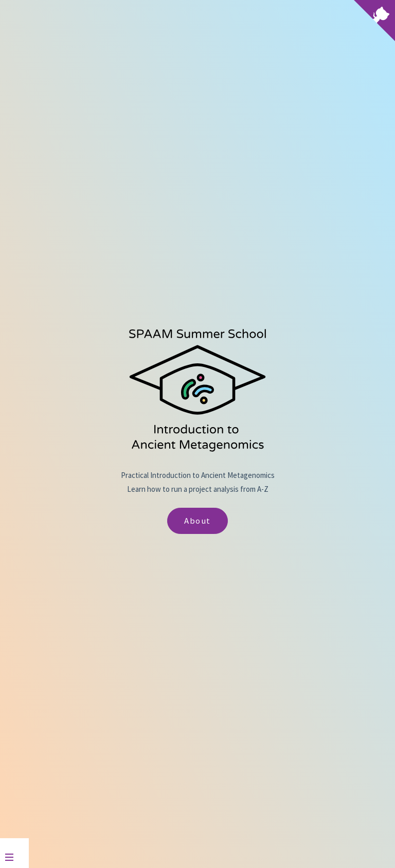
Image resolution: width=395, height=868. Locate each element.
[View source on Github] (374, 22)
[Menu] (14, 853)
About (197, 521)
